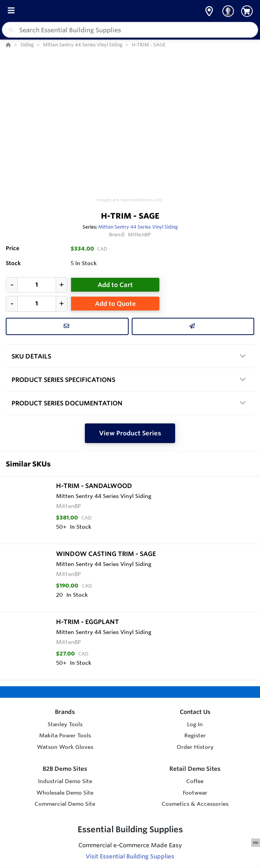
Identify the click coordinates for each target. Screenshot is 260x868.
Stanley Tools (65, 724)
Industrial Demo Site (65, 781)
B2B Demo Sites (65, 769)
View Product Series (130, 433)
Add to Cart (115, 285)
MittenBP (139, 234)
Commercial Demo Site (65, 804)
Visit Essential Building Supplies (130, 856)
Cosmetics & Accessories (195, 804)
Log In (195, 724)
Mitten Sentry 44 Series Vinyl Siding (138, 227)
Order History (195, 747)
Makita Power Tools (65, 735)
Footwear (195, 793)
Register (195, 735)
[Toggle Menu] (11, 11)
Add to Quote (115, 304)
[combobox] (130, 30)
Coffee (195, 781)
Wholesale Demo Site (65, 793)
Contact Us (195, 712)
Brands (65, 712)
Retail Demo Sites (195, 769)
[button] (209, 11)
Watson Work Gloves (65, 747)
